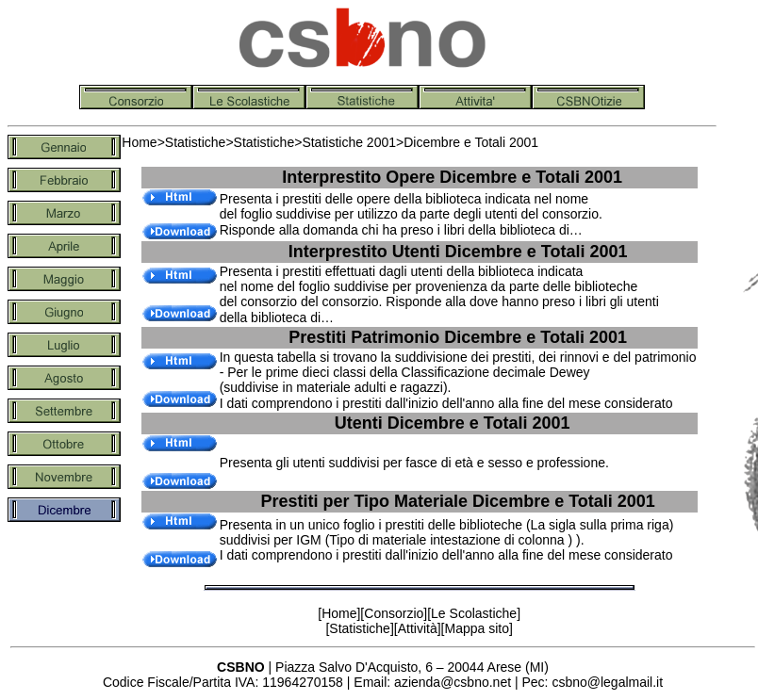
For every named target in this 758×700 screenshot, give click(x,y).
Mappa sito (476, 628)
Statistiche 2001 (349, 142)
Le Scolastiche (474, 613)
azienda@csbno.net (453, 682)
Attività (418, 628)
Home (139, 142)
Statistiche (196, 142)
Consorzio (394, 613)
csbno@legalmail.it (607, 682)
